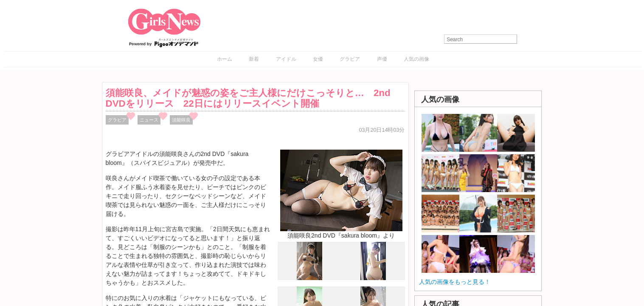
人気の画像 (416, 59)
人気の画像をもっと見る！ (455, 282)
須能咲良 (181, 120)
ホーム (225, 59)
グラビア (350, 59)
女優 (318, 59)
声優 (382, 59)
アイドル (286, 59)
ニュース (149, 120)
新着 (254, 59)
